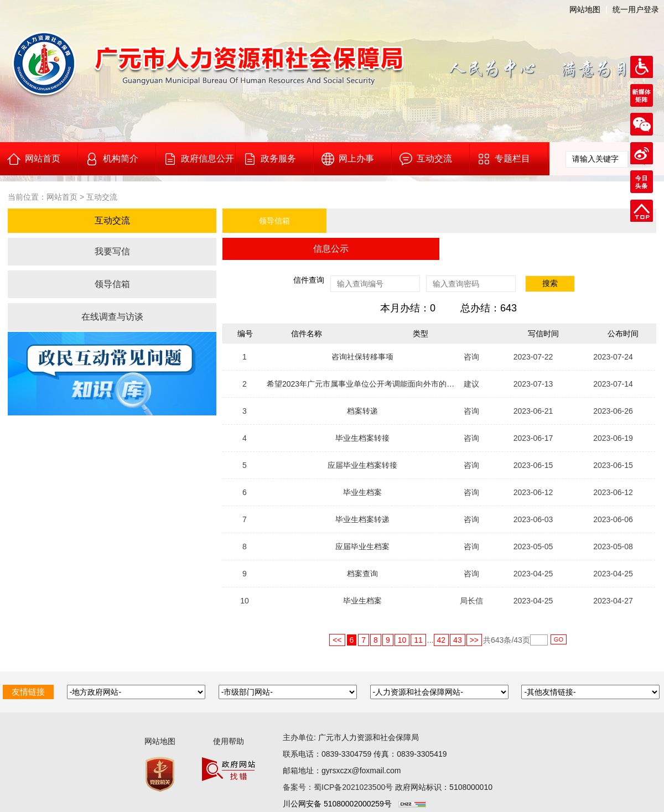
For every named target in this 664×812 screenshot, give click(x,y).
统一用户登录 (636, 9)
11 (418, 640)
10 (402, 640)
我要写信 (112, 251)
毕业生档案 (362, 492)
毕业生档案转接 (362, 438)
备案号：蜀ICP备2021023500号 (338, 787)
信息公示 (331, 249)
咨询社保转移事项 (362, 357)
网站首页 (62, 197)
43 (458, 640)
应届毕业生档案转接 (362, 465)
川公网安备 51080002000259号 (337, 804)
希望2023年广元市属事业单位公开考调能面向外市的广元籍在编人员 (384, 384)
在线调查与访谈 (112, 317)
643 (497, 640)
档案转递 (362, 411)
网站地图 (585, 9)
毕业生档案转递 (362, 519)
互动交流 (102, 197)
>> (474, 640)
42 (442, 640)
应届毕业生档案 (362, 546)
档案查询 (362, 574)
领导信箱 (112, 284)
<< (337, 640)
